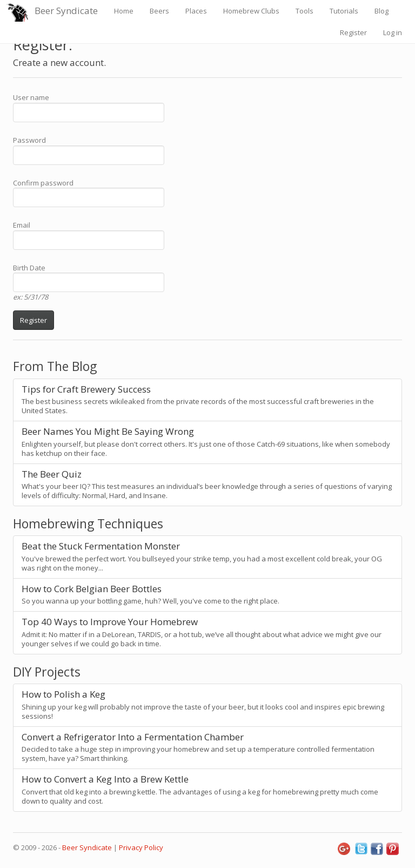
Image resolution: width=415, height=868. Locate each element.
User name (31, 97)
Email (22, 225)
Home (124, 11)
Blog (381, 11)
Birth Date (29, 268)
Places (196, 11)
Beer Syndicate (66, 11)
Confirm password (43, 183)
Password (29, 140)
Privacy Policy (141, 847)
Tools (304, 11)
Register (353, 32)
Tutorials (344, 11)
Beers (159, 11)
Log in (393, 32)
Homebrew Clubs (251, 11)
